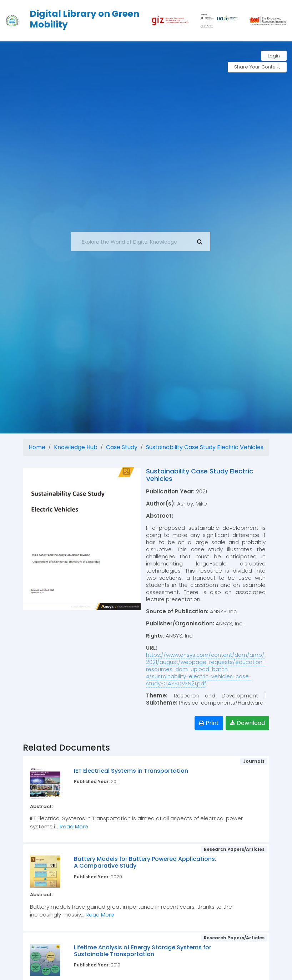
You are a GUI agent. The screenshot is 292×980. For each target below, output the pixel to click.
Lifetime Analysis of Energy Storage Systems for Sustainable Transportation (143, 951)
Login (273, 56)
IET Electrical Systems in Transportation (131, 771)
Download (247, 723)
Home (37, 447)
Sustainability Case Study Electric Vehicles (205, 447)
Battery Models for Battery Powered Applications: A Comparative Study (145, 862)
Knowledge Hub (76, 447)
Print (209, 723)
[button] (279, 63)
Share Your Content (255, 68)
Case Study (122, 447)
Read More (74, 826)
